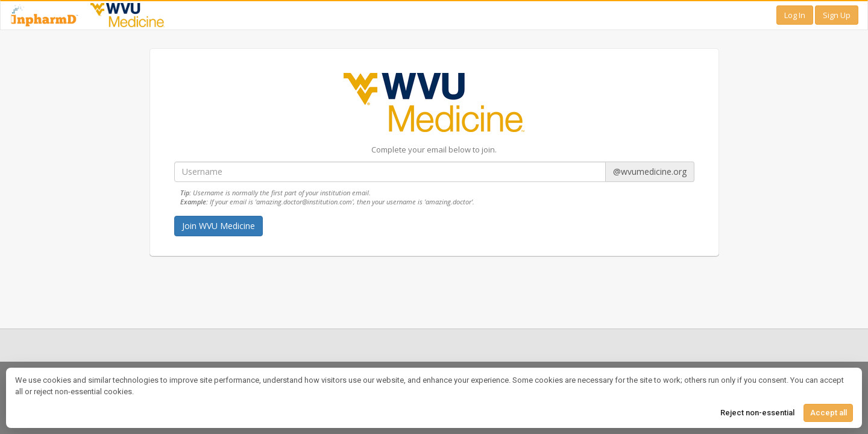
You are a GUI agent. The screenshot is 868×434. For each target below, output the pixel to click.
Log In (795, 15)
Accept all (829, 413)
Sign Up (837, 15)
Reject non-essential (757, 413)
